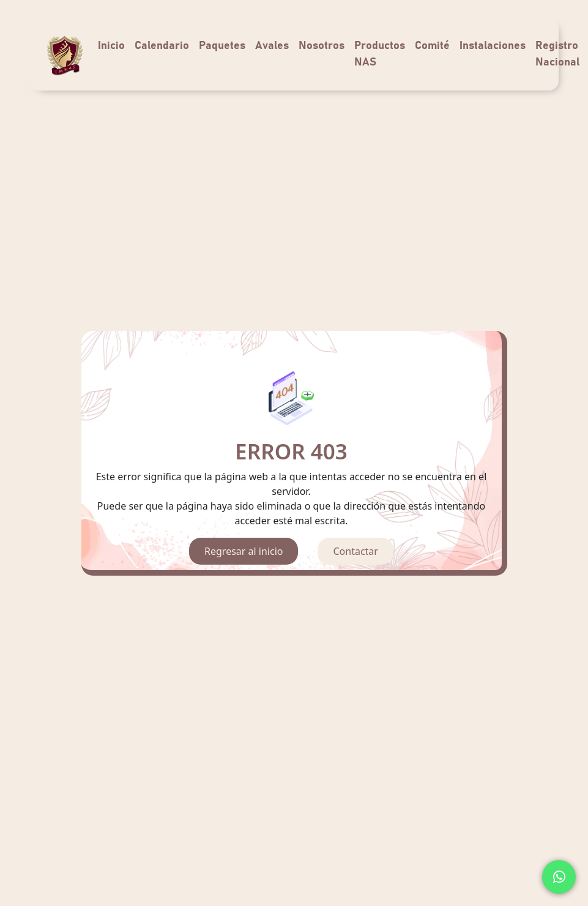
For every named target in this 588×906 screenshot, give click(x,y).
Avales (272, 46)
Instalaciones (493, 46)
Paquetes (222, 46)
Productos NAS (380, 54)
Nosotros (322, 46)
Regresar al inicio (244, 551)
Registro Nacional (557, 54)
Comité (432, 46)
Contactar (355, 551)
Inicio (111, 46)
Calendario (162, 46)
